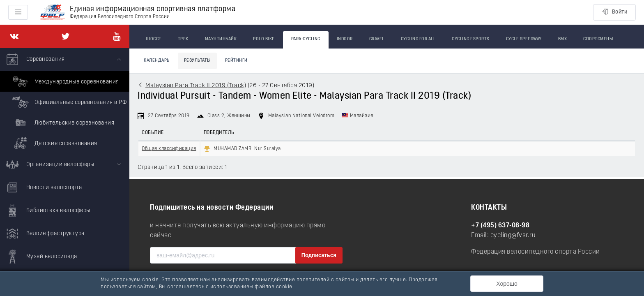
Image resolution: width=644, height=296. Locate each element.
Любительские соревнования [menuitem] (62, 123)
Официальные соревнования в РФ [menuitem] (68, 102)
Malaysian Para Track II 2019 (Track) (196, 86)
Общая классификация (169, 149)
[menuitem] (65, 101)
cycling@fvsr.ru (513, 236)
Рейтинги (236, 61)
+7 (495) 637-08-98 (500, 226)
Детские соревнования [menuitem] (54, 143)
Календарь (157, 61)
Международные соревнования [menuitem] (65, 81)
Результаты (197, 61)
